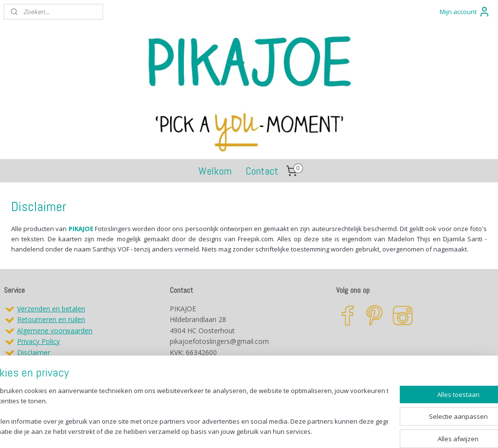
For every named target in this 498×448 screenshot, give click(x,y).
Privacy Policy (38, 341)
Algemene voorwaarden (55, 331)
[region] (185, 412)
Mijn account (465, 12)
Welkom (215, 171)
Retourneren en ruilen (51, 319)
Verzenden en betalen (51, 309)
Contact (262, 171)
